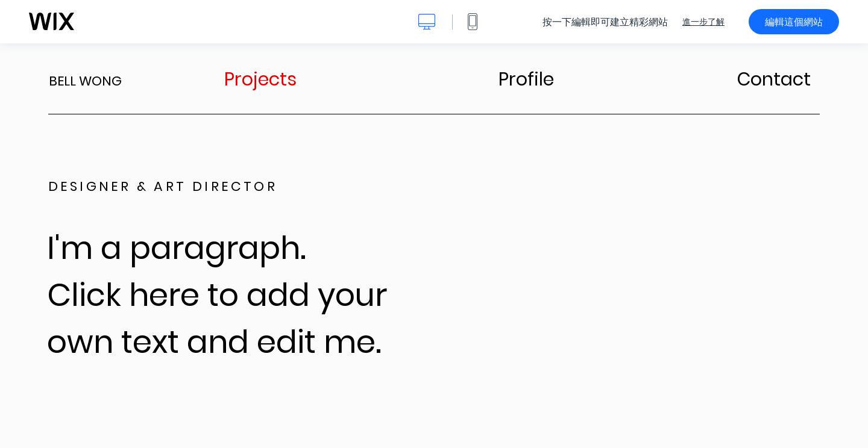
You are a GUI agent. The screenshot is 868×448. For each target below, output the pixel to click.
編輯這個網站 (794, 22)
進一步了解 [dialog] (703, 22)
